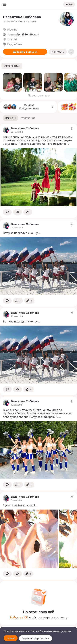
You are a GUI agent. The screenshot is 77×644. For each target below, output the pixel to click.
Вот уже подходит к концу (20, 233)
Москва (12, 30)
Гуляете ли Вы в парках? (19, 506)
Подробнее (15, 44)
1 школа (12, 39)
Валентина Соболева (22, 17)
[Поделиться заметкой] (18, 212)
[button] (12, 66)
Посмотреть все (38, 96)
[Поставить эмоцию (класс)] (28, 212)
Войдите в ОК (19, 618)
